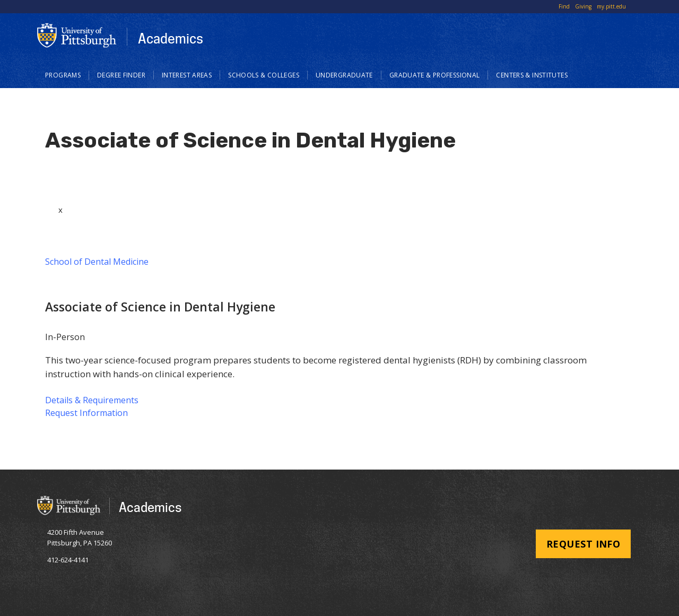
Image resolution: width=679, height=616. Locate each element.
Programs (63, 75)
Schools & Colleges (264, 75)
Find (564, 6)
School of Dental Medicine (97, 262)
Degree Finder (121, 75)
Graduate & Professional (435, 75)
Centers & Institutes (532, 75)
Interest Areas (187, 75)
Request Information (86, 413)
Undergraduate (344, 75)
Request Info (583, 544)
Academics (171, 38)
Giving (583, 6)
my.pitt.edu (611, 6)
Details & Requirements (92, 400)
